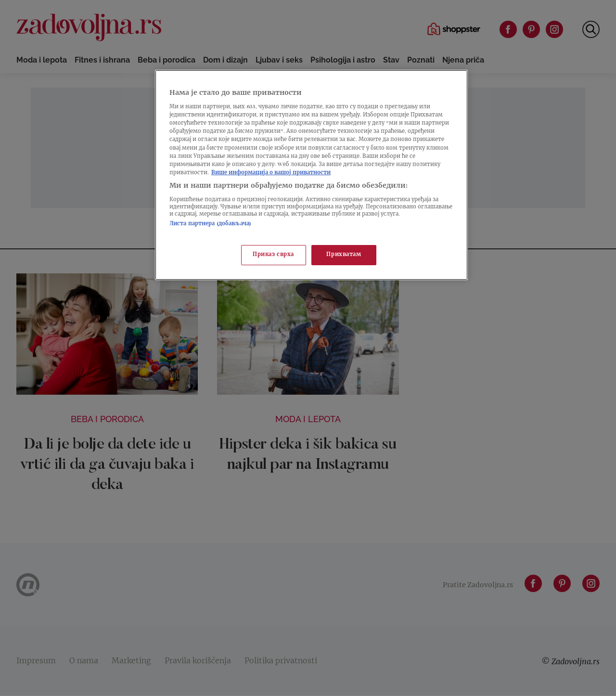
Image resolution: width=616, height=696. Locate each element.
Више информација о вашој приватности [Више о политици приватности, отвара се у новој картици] (271, 173)
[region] (311, 175)
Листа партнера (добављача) (210, 224)
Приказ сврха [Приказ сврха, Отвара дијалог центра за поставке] (273, 255)
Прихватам (344, 255)
